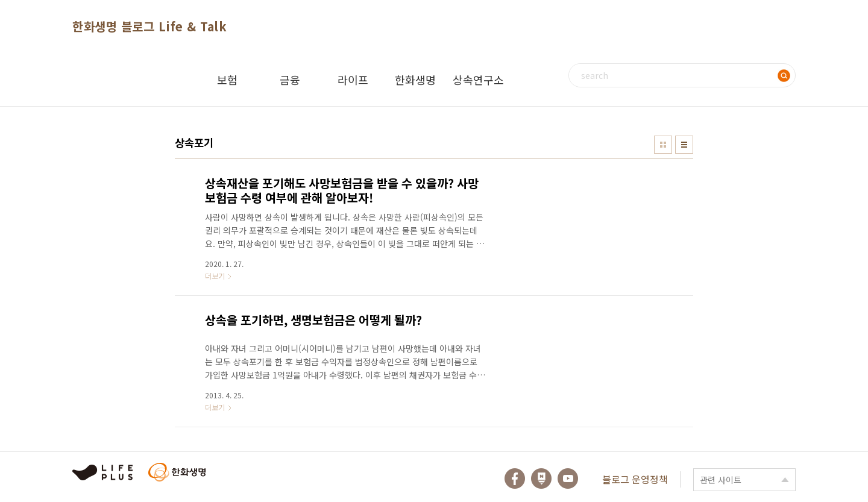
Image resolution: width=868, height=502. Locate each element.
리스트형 (684, 145)
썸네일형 (663, 145)
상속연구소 (478, 80)
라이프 (353, 80)
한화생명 (415, 80)
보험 (227, 80)
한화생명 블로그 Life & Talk (149, 26)
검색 (784, 75)
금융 (290, 80)
